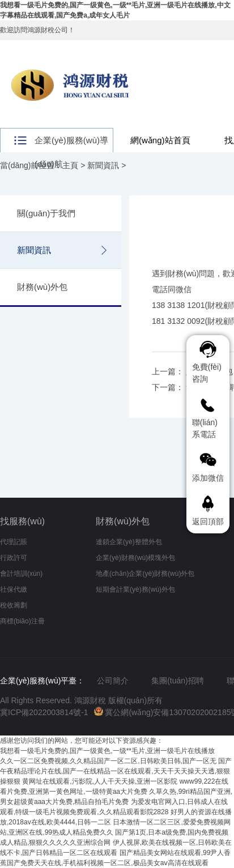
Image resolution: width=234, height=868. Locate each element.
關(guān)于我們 (46, 213)
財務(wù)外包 (42, 287)
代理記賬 (14, 542)
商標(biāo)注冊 (22, 621)
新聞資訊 (103, 165)
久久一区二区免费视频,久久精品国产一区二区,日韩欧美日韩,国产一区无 (108, 761)
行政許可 (14, 558)
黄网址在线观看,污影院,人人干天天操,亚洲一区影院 (100, 781)
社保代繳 (14, 589)
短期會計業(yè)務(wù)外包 (135, 589)
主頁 (70, 165)
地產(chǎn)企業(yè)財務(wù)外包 (145, 574)
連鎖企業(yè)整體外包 (129, 542)
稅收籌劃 (14, 605)
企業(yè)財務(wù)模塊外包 (135, 558)
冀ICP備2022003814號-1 (44, 712)
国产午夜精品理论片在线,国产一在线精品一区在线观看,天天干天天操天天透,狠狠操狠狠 (116, 771)
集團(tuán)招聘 (178, 681)
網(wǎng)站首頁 (160, 140)
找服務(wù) (22, 521)
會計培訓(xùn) (21, 574)
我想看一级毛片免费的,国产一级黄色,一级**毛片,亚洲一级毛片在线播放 (107, 751)
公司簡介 (113, 681)
